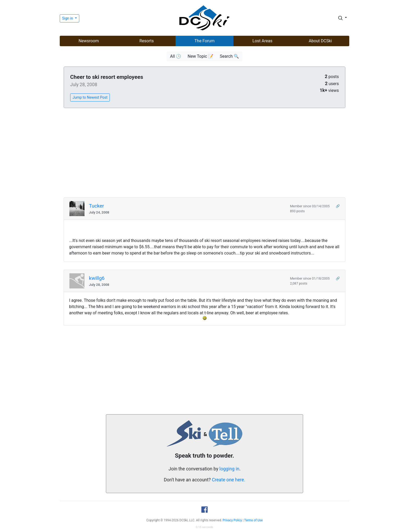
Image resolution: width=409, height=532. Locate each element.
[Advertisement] (204, 153)
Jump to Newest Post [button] (90, 97)
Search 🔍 (229, 56)
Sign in (68, 18)
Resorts (146, 41)
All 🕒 (176, 56)
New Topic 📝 (200, 56)
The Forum (205, 41)
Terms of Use (253, 520)
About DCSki (320, 41)
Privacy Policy (232, 520)
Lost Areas (262, 41)
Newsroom (89, 41)
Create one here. (228, 480)
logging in (229, 469)
